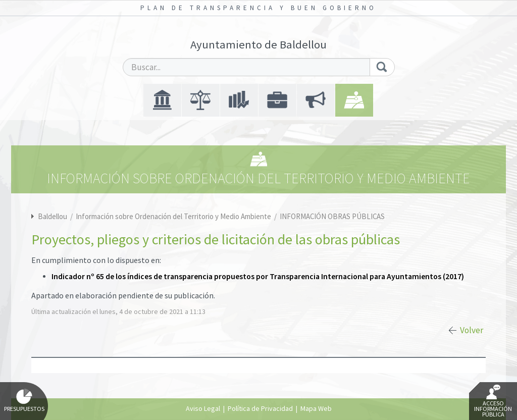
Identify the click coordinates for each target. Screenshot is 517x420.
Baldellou (53, 216)
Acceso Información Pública (493, 401)
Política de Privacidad (260, 408)
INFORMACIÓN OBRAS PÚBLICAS (332, 216)
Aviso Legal (203, 408)
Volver (472, 330)
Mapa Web (316, 408)
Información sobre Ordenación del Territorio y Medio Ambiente (174, 216)
